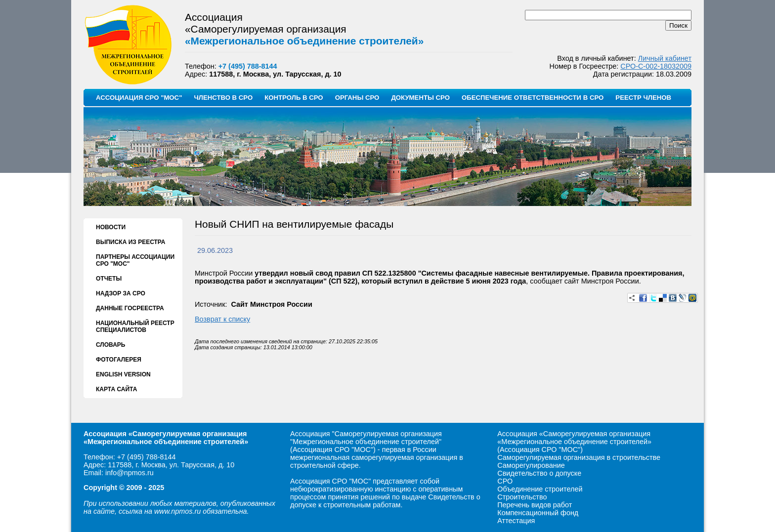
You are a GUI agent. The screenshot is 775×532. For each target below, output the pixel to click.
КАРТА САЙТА (116, 389)
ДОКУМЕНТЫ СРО (420, 98)
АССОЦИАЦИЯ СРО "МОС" (139, 98)
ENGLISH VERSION (123, 374)
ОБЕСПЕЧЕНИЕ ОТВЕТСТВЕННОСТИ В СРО (533, 98)
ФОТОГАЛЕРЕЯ (119, 360)
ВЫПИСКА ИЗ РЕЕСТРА (130, 242)
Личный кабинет (665, 58)
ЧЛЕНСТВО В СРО (223, 98)
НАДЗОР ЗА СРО (121, 293)
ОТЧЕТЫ (109, 279)
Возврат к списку (222, 319)
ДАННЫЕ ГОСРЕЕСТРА (130, 308)
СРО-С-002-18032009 (656, 66)
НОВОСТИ (111, 227)
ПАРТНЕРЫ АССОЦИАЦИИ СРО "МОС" (135, 260)
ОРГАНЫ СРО (357, 98)
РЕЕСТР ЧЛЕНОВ (643, 98)
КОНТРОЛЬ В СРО (294, 98)
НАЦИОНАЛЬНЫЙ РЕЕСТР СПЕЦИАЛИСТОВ (135, 327)
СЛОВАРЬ (110, 345)
